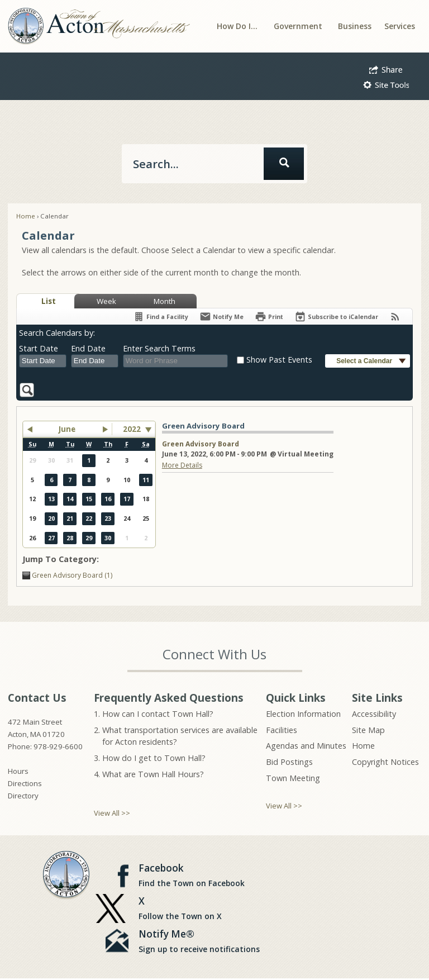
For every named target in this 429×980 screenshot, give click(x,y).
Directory (23, 796)
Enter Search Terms (159, 348)
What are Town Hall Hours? (153, 774)
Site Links (377, 698)
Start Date (39, 348)
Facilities (282, 730)
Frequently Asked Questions (169, 698)
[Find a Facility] (161, 317)
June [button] (67, 429)
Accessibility (374, 714)
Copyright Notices (385, 762)
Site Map (368, 730)
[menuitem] (238, 26)
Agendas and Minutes (306, 746)
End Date (88, 348)
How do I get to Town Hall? (154, 758)
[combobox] (43, 361)
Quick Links (296, 698)
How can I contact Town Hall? (158, 714)
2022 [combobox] (132, 429)
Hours (18, 771)
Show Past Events (279, 360)
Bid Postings (289, 762)
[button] (386, 68)
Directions (25, 783)
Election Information (303, 714)
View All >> (112, 813)
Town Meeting (293, 778)
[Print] (269, 317)
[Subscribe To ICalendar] (336, 317)
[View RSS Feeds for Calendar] (395, 317)
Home (26, 216)
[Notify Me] (221, 317)
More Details (182, 465)
